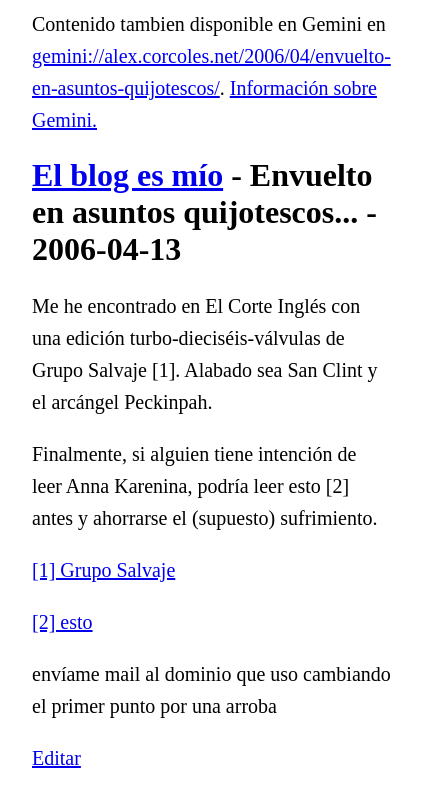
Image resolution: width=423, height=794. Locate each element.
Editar (56, 758)
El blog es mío (127, 175)
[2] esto (62, 622)
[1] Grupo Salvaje (103, 570)
